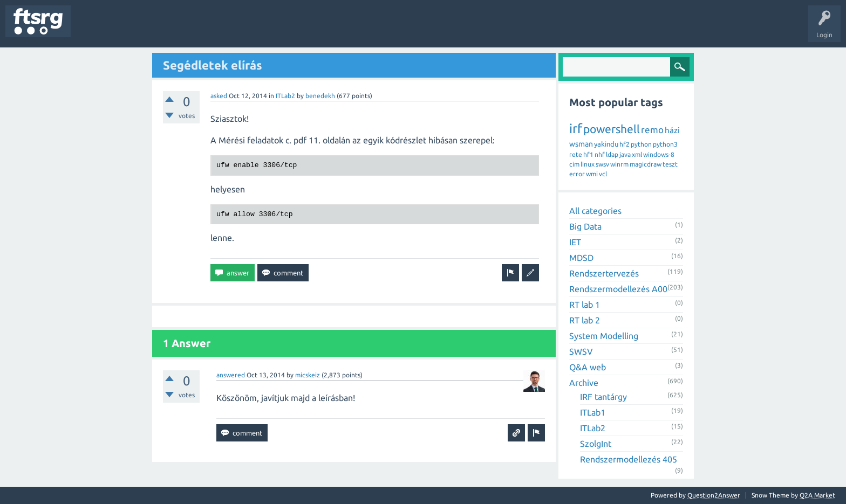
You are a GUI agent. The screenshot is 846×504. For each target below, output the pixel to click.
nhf (600, 154)
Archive (584, 383)
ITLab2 (285, 96)
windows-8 (659, 154)
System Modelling (604, 336)
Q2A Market (817, 495)
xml (637, 154)
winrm (619, 164)
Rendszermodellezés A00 (618, 289)
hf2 (625, 144)
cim (574, 164)
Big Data (585, 226)
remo (652, 130)
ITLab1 (593, 412)
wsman (581, 144)
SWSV (581, 351)
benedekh (320, 96)
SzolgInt (596, 444)
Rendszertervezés (604, 273)
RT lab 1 (585, 305)
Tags (180, 29)
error (577, 174)
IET (575, 242)
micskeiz (308, 375)
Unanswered (139, 29)
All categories (595, 211)
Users (214, 29)
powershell (612, 129)
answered (231, 375)
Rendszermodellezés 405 (629, 459)
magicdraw (646, 164)
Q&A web (588, 367)
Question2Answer (714, 495)
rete (576, 154)
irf (576, 129)
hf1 (588, 154)
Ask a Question (319, 29)
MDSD (581, 258)
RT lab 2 (585, 320)
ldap (612, 154)
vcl (603, 174)
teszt (670, 164)
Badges (247, 29)
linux (588, 164)
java (625, 154)
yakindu (606, 144)
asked (219, 96)
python (641, 144)
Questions (94, 29)
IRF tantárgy (603, 397)
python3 (665, 144)
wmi (592, 174)
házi (672, 130)
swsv (602, 164)
